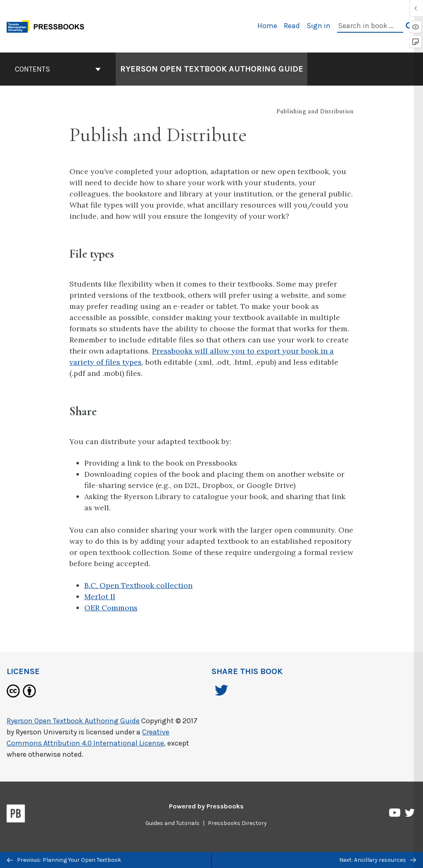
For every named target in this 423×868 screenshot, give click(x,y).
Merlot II (100, 597)
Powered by (206, 806)
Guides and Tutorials (172, 823)
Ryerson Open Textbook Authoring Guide (73, 721)
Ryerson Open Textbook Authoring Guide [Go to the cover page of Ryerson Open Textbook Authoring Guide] (212, 69)
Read (292, 26)
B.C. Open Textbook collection (138, 585)
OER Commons (111, 608)
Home (267, 26)
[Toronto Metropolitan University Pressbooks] (48, 25)
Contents (58, 69)
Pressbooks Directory (237, 823)
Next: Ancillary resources (378, 860)
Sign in (318, 26)
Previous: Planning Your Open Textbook (64, 860)
